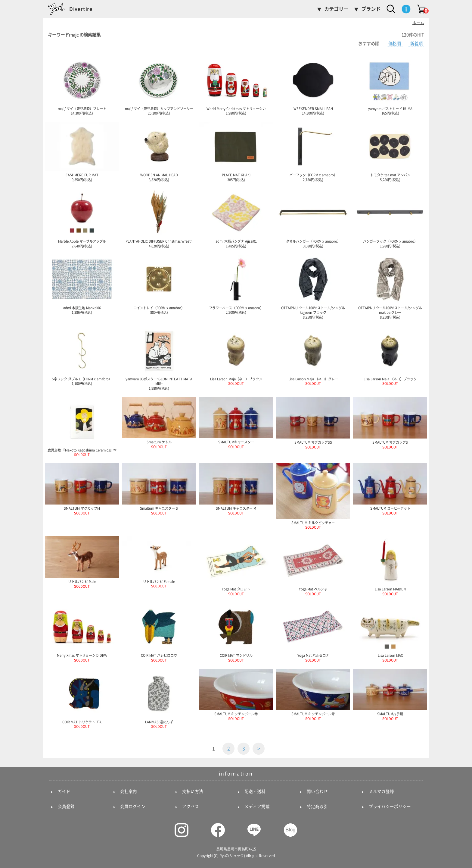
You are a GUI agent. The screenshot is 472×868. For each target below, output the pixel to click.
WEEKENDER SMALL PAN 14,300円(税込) (313, 85)
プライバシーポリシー (390, 807)
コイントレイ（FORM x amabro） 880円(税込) (159, 285)
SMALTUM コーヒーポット (390, 489)
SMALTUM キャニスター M (236, 489)
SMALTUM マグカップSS (313, 423)
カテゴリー (336, 9)
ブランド (371, 9)
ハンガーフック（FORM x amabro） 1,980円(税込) (390, 218)
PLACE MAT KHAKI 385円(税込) (236, 152)
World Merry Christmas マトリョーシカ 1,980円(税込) (236, 85)
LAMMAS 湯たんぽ (159, 699)
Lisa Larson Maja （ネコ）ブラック (390, 356)
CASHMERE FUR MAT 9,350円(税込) (82, 152)
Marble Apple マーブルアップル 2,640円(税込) (82, 218)
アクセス (191, 807)
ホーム (418, 23)
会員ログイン (133, 807)
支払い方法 (193, 791)
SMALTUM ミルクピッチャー (313, 496)
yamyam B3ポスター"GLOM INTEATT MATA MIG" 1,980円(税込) (159, 358)
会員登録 (66, 807)
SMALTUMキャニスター (236, 423)
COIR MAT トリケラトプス (82, 699)
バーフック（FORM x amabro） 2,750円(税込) (313, 152)
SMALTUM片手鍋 (390, 695)
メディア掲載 (257, 807)
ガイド (64, 791)
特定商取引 (317, 807)
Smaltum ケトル (159, 423)
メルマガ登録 (381, 791)
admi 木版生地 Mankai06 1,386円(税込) (82, 285)
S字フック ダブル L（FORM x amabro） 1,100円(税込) (82, 356)
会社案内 (129, 791)
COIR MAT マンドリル (236, 632)
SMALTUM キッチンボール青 (313, 695)
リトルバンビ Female (159, 562)
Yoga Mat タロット (236, 566)
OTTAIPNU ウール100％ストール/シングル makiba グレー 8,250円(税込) (390, 287)
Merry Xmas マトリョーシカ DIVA (82, 632)
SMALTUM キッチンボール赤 (236, 695)
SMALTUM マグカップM (82, 489)
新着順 (416, 44)
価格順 (395, 44)
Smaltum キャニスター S (159, 489)
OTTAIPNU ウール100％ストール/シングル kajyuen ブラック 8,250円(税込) (313, 287)
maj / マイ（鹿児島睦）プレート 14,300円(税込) (82, 85)
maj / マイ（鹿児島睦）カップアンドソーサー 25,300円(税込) (159, 85)
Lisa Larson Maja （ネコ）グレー (313, 356)
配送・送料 (255, 791)
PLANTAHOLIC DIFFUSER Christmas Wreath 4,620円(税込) (159, 218)
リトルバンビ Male (82, 562)
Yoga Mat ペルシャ (313, 566)
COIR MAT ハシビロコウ (159, 632)
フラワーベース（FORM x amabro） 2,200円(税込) (236, 285)
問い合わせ (317, 791)
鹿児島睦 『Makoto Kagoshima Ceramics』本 (82, 427)
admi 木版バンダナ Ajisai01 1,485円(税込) (236, 218)
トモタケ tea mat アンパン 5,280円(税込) (390, 152)
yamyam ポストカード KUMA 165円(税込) (390, 85)
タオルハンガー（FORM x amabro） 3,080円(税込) (313, 218)
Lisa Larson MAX (390, 632)
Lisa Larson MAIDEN (390, 566)
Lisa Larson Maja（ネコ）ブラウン (236, 356)
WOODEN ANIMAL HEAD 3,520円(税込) (159, 152)
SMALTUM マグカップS (390, 423)
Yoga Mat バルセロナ (313, 632)
